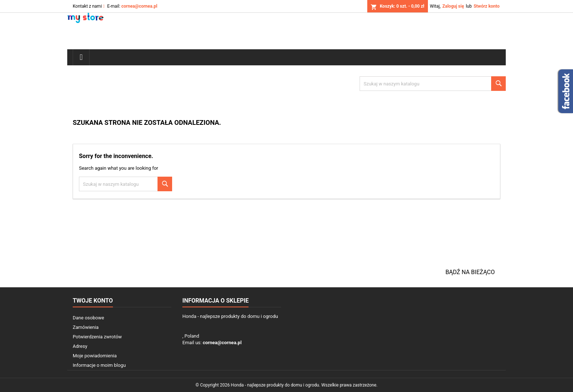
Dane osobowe (88, 318)
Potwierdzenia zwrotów (97, 337)
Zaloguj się (453, 6)
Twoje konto (93, 301)
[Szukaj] (433, 84)
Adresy (80, 346)
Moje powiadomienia (95, 356)
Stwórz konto (487, 6)
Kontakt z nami (87, 6)
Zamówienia (86, 327)
